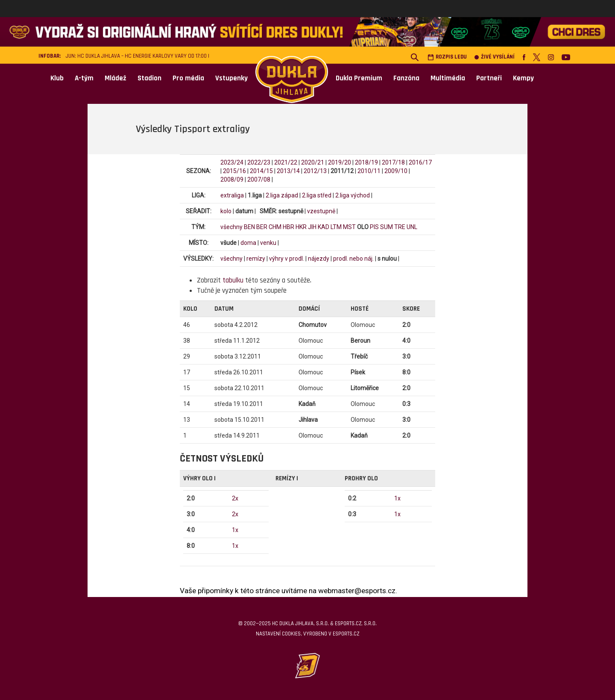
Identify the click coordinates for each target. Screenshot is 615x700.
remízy (256, 259)
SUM (387, 227)
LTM (336, 227)
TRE (400, 227)
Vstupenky (231, 78)
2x (235, 498)
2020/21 (313, 162)
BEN (249, 227)
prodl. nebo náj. (353, 259)
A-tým (84, 78)
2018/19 (366, 162)
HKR (301, 227)
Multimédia (448, 78)
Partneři (489, 78)
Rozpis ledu (447, 57)
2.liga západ (282, 195)
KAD (324, 227)
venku (268, 243)
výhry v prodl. (287, 259)
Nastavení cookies (278, 634)
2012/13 (315, 171)
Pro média (188, 78)
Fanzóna (406, 78)
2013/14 (288, 171)
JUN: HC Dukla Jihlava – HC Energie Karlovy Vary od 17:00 (136, 56)
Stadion (149, 78)
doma (248, 243)
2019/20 (340, 162)
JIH (312, 227)
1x (235, 530)
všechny (231, 227)
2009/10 (396, 171)
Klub (57, 78)
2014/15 (261, 171)
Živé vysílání (495, 57)
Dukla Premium (359, 78)
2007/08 (259, 179)
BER (262, 227)
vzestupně (321, 211)
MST (349, 227)
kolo (226, 211)
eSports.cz (346, 634)
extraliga (232, 195)
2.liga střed (317, 195)
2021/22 (286, 162)
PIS (374, 227)
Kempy (523, 78)
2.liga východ (353, 195)
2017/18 (393, 162)
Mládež (116, 78)
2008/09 (232, 179)
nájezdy (319, 259)
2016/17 (420, 162)
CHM (275, 227)
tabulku (233, 280)
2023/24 (232, 162)
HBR (288, 227)
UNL (412, 227)
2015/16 (234, 171)
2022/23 (259, 162)
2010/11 (369, 171)
